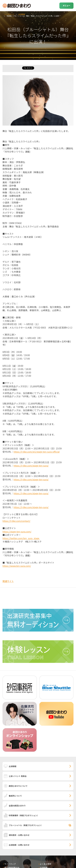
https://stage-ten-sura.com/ (17, 531)
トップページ (9, 14)
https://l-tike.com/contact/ (16, 521)
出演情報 (22, 14)
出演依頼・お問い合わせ (19, 845)
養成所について (15, 796)
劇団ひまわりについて (18, 786)
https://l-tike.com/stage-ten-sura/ (31, 466)
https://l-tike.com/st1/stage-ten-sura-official (37, 452)
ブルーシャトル (26, 825)
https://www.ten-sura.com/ (17, 566)
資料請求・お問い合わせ (19, 835)
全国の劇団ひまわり (17, 806)
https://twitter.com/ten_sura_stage (21, 538)
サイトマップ (10, 864)
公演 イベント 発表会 (18, 776)
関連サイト (8, 581)
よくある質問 (46, 864)
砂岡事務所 (24, 815)
